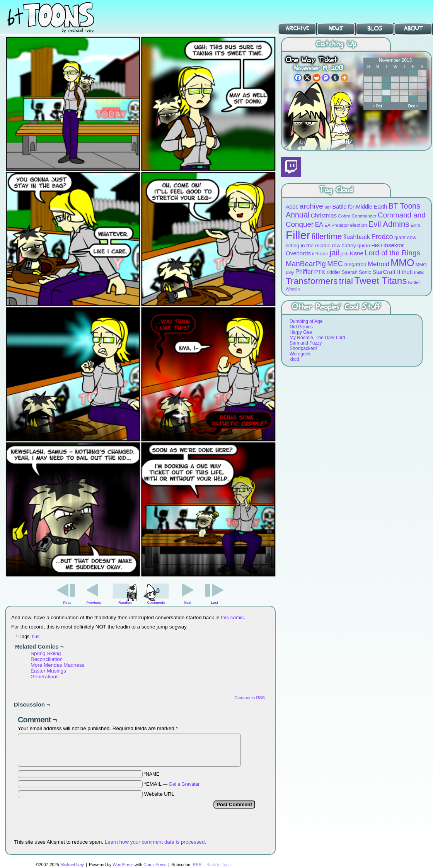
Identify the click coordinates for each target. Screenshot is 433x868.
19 (386, 93)
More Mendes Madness (57, 665)
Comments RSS (250, 698)
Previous (94, 603)
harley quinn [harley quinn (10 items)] (356, 245)
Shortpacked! (303, 348)
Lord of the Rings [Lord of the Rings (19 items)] (392, 253)
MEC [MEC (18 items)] (335, 264)
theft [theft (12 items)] (407, 272)
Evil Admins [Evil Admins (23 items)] (389, 224)
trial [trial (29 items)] (346, 281)
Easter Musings (48, 671)
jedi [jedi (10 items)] (345, 254)
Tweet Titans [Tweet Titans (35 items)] (380, 281)
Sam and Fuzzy (306, 343)
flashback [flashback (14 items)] (357, 237)
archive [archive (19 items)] (311, 206)
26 (386, 99)
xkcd (294, 359)
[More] (344, 78)
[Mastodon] (326, 78)
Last (214, 603)
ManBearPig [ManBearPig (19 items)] (306, 264)
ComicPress (155, 865)
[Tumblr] (335, 78)
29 (413, 99)
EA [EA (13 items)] (319, 225)
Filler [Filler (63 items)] (298, 235)
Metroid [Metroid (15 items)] (378, 264)
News (336, 29)
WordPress (123, 865)
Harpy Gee (301, 332)
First (67, 603)
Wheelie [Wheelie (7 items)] (293, 289)
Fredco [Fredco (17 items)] (382, 237)
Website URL (159, 794)
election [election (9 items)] (358, 225)
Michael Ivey (72, 865)
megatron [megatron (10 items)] (355, 264)
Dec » (413, 106)
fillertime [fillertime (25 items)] (327, 236)
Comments (156, 593)
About (413, 29)
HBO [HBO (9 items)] (377, 245)
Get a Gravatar (184, 784)
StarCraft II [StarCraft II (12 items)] (386, 272)
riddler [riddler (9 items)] (333, 272)
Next (188, 603)
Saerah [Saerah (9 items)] (350, 272)
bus (36, 637)
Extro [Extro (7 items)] (415, 225)
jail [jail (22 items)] (335, 253)
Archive (297, 29)
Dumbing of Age (306, 321)
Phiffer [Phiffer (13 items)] (304, 272)
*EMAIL (172, 784)
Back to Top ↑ (219, 865)
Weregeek (300, 354)
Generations (45, 677)
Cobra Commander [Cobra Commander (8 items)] (357, 216)
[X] (307, 78)
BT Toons (58, 17)
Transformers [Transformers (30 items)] (312, 281)
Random (125, 603)
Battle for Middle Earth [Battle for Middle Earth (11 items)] (360, 207)
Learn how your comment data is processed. (155, 842)
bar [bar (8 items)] (328, 207)
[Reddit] (317, 78)
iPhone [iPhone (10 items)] (320, 254)
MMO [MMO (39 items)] (402, 263)
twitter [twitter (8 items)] (414, 282)
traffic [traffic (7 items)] (419, 272)
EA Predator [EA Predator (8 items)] (337, 225)
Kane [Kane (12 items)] (357, 253)
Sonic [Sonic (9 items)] (365, 272)
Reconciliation (47, 659)
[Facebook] (298, 78)
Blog (375, 29)
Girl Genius (301, 327)
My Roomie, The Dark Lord (317, 338)
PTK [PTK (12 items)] (320, 272)
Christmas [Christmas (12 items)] (324, 215)
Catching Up (336, 44)
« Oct (377, 106)
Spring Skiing (46, 653)
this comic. (233, 617)
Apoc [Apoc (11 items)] (292, 207)
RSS (197, 865)
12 (386, 86)
